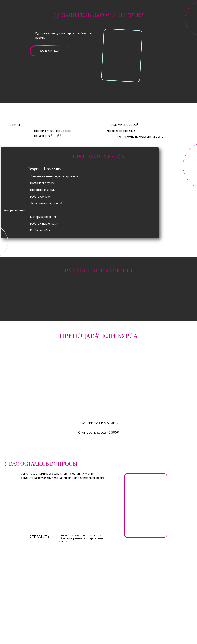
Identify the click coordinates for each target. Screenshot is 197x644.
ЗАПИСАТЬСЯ (50, 51)
